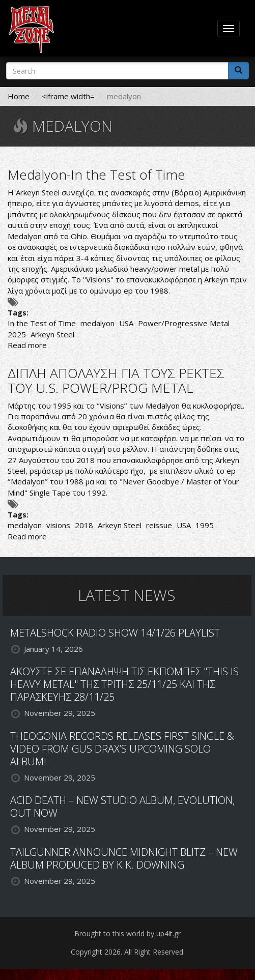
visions (58, 525)
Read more (27, 345)
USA (126, 323)
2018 (84, 525)
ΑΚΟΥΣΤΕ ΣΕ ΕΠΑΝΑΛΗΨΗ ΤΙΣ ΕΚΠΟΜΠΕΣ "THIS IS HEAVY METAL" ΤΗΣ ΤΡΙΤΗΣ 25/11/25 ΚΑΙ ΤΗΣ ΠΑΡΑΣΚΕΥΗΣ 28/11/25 (124, 684)
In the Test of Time (42, 323)
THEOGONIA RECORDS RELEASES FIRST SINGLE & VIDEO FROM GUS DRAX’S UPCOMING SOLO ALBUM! (122, 749)
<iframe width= (68, 96)
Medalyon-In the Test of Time (96, 175)
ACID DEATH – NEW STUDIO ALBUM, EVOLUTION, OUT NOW (122, 806)
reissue (159, 525)
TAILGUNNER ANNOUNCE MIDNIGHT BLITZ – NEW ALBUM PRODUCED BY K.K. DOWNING (124, 858)
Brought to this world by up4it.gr (127, 933)
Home (19, 96)
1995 (205, 525)
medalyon (97, 323)
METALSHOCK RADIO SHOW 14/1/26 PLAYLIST (115, 633)
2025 (17, 334)
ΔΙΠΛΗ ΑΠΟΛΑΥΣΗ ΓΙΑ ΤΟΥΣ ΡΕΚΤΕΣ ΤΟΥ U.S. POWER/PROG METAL (116, 380)
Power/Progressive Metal (184, 323)
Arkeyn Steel (52, 334)
